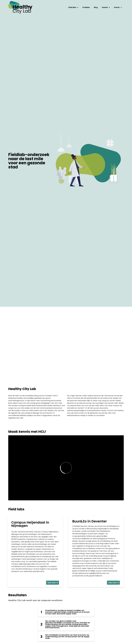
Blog (96, 7)
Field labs (73, 7)
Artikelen (86, 7)
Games (106, 7)
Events (118, 7)
